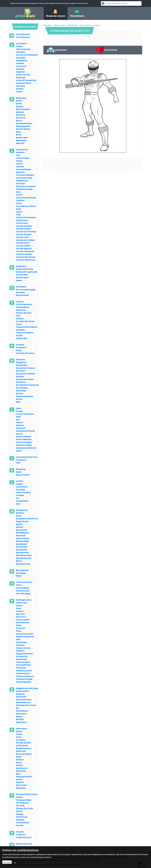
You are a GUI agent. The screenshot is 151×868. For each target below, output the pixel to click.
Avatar (19, 91)
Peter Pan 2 (21, 617)
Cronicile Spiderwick (26, 260)
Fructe (19, 324)
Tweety (19, 825)
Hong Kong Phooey (24, 396)
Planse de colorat (59, 25)
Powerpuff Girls (23, 665)
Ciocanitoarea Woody (26, 198)
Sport (18, 774)
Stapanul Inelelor (24, 777)
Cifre (18, 192)
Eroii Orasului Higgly (26, 289)
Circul (19, 203)
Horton (19, 399)
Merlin (19, 524)
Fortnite (20, 318)
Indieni (19, 422)
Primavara (21, 668)
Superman (21, 788)
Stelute (19, 779)
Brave (19, 135)
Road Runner (22, 711)
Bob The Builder (23, 129)
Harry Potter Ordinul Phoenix (25, 375)
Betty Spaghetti (23, 126)
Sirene (19, 762)
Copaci (19, 212)
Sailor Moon (21, 728)
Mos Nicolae (22, 550)
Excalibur (20, 292)
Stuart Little (21, 785)
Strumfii (20, 782)
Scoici (19, 737)
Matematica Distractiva (27, 518)
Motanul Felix (22, 552)
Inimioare (21, 428)
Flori (18, 316)
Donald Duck (22, 275)
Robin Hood (21, 714)
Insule (19, 451)
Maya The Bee (22, 521)
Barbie (19, 104)
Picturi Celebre (23, 620)
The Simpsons (22, 803)
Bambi (19, 101)
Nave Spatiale (22, 570)
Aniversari (21, 66)
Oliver (19, 585)
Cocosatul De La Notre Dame (26, 207)
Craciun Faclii (23, 243)
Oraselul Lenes (23, 591)
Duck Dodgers (22, 277)
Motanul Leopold (24, 558)
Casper (19, 161)
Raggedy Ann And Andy (27, 688)
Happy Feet (21, 362)
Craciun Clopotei (24, 234)
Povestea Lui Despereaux (22, 658)
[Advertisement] (86, 24)
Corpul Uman (22, 220)
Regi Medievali (23, 702)
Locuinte (20, 495)
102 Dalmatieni (23, 37)
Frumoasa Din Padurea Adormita (26, 328)
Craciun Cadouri (23, 229)
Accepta (7, 862)
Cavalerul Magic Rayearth (24, 171)
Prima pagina (47, 25)
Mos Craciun (22, 547)
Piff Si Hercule (23, 622)
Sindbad (20, 760)
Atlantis (20, 89)
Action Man (21, 43)
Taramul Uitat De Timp (26, 794)
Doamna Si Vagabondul (27, 272)
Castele (19, 164)
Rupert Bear (21, 722)
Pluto (18, 639)
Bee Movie (21, 115)
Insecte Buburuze (24, 439)
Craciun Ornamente (25, 251)
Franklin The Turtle (25, 321)
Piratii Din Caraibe (25, 634)
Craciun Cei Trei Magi (26, 231)
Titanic (19, 811)
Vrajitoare (21, 834)
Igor (18, 420)
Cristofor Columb (24, 254)
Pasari (19, 605)
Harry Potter (22, 365)
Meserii (20, 527)
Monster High (22, 541)
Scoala (19, 734)
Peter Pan (20, 614)
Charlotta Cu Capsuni (26, 186)
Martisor (20, 513)
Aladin (19, 46)
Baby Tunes (21, 98)
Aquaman (20, 72)
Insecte (19, 434)
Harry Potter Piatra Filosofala (25, 381)
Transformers (23, 822)
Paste (18, 608)
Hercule (20, 393)
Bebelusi (20, 112)
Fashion (20, 301)
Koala (19, 472)
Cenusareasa (22, 181)
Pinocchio (21, 628)
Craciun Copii (22, 237)
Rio (17, 708)
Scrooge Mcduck (23, 743)
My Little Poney (23, 564)
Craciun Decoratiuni (25, 240)
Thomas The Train (24, 808)
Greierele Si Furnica (25, 353)
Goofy (19, 350)
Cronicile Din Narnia (26, 257)
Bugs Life (20, 143)
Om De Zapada (23, 588)
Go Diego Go (21, 347)
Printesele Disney (24, 679)
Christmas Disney (24, 189)
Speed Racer (22, 768)
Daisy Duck (21, 266)
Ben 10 (19, 120)
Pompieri (20, 651)
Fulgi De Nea (22, 338)
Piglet (19, 625)
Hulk (18, 402)
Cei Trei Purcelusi (24, 178)
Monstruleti (21, 544)
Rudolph (20, 719)
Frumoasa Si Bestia (25, 333)
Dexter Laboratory (24, 269)
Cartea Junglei (23, 158)
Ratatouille (21, 697)
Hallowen (20, 359)
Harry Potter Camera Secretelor (26, 369)
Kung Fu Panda (23, 475)
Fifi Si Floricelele (24, 304)
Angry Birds (21, 60)
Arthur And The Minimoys (23, 76)
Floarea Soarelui (24, 313)
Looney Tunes (22, 501)
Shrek (19, 757)
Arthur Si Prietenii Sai (26, 80)
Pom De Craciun (23, 648)
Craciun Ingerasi (24, 248)
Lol (17, 498)
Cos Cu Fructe (22, 223)
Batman (20, 106)
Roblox (19, 716)
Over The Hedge (23, 593)
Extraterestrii (22, 295)
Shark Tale (21, 751)
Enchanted (21, 287)
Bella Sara (21, 118)
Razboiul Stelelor (24, 699)
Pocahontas (21, 642)
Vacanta (20, 832)
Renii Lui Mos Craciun (26, 705)
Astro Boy (20, 86)
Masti (19, 516)
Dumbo (19, 280)
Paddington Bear (24, 600)
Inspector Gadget (24, 445)
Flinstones (21, 310)
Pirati (19, 631)
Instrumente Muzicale (26, 448)
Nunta (19, 576)
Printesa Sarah (23, 673)
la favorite (107, 50)
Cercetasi (20, 183)
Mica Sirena (22, 530)
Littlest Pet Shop (23, 492)
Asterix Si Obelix (24, 83)
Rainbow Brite (23, 691)
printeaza (57, 50)
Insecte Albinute (23, 436)
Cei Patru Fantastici (25, 175)
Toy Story (20, 820)
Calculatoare (22, 149)
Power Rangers (23, 662)
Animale (20, 63)
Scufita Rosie (22, 745)
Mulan (19, 561)
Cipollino (20, 200)
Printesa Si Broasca (25, 676)
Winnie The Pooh (24, 844)
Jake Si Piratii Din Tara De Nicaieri (27, 458)
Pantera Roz (22, 603)
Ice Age (19, 411)
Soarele (19, 765)
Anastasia (21, 58)
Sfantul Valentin (24, 748)
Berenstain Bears (24, 123)
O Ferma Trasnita (24, 582)
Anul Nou (20, 69)
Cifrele (19, 195)
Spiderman (21, 771)
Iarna (19, 408)
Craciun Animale (24, 226)
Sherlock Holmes (24, 754)
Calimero (20, 152)
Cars (18, 155)
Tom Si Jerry (22, 817)
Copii (18, 214)
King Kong (21, 469)
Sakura (19, 731)
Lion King (20, 489)
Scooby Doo (21, 740)
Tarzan (19, 797)
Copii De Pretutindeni (26, 217)
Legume (19, 484)
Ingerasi (20, 425)
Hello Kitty (21, 391)
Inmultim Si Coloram (25, 431)
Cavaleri (20, 166)
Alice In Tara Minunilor (27, 55)
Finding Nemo (22, 307)
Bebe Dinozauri (23, 109)
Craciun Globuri (23, 246)
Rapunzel (20, 694)
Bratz (18, 132)
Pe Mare (20, 611)
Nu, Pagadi (21, 573)
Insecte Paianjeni (24, 442)
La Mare (20, 481)
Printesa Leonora (24, 670)
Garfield (20, 345)
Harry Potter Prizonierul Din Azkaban (27, 386)
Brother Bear (22, 137)
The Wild (20, 805)
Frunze (19, 335)
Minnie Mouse (22, 538)
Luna (18, 504)
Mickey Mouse (22, 533)
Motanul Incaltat (24, 555)
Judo (18, 463)
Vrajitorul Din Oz (24, 837)
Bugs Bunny (21, 140)
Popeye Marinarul (24, 654)
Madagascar (22, 510)
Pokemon (20, 645)
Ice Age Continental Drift (25, 415)
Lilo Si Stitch (22, 487)
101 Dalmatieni (23, 34)
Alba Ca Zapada (23, 49)
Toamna (20, 814)
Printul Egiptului (24, 682)
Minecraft (21, 535)
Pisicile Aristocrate (25, 637)
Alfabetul (20, 52)
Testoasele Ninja (24, 800)
